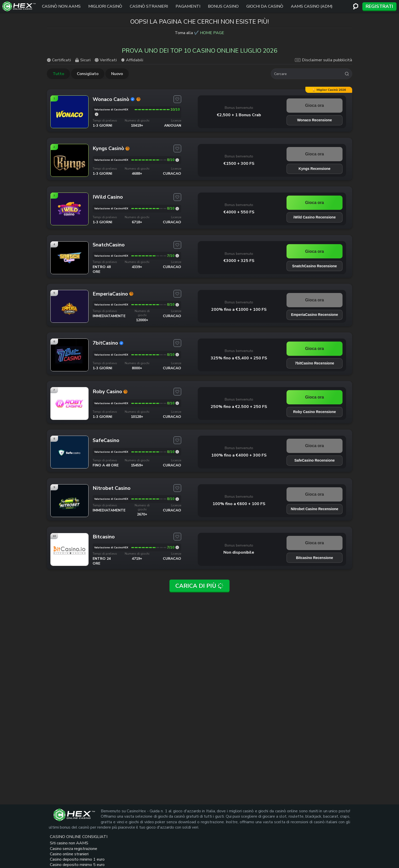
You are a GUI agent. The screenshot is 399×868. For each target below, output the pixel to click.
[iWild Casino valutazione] (177, 209)
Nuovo (117, 74)
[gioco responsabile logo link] (340, 851)
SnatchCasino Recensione (315, 266)
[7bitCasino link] (69, 369)
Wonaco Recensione (315, 120)
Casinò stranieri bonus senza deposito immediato (229, 850)
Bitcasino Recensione (315, 558)
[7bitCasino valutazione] (177, 355)
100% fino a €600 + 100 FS (239, 504)
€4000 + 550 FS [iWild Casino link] (239, 212)
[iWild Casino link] (69, 223)
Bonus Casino (223, 6)
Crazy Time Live (226, 838)
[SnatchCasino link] (69, 272)
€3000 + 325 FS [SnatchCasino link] (239, 261)
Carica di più (200, 586)
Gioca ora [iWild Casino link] (315, 203)
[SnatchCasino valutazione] (177, 256)
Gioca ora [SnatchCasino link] (315, 251)
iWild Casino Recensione (315, 217)
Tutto (58, 74)
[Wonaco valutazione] (97, 114)
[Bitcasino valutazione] (177, 547)
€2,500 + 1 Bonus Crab (239, 115)
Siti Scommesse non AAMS (230, 830)
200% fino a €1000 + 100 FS (239, 310)
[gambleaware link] (321, 839)
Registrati (379, 6)
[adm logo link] (318, 851)
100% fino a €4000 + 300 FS (239, 455)
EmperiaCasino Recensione (315, 315)
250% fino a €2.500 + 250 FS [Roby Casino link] (239, 407)
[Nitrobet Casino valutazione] (177, 499)
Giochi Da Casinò (265, 6)
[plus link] (308, 827)
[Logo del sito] (19, 6)
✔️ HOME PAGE (209, 33)
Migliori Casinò (105, 6)
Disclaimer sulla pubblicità (324, 60)
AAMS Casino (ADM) (312, 6)
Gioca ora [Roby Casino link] (315, 397)
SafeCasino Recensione (315, 460)
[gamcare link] (320, 827)
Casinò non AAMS (61, 6)
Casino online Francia (268, 844)
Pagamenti (188, 6)
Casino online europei (268, 827)
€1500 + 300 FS (239, 164)
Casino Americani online (265, 836)
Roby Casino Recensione (315, 412)
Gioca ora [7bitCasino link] (315, 349)
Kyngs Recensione (314, 169)
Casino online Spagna (268, 850)
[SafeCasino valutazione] (177, 452)
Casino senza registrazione (184, 841)
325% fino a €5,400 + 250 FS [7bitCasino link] (239, 358)
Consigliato (88, 74)
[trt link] (348, 813)
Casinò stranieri (149, 6)
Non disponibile (239, 552)
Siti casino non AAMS (185, 830)
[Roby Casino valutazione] (177, 403)
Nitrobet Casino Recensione (315, 509)
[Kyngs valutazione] (177, 160)
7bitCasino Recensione (315, 363)
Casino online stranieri (184, 852)
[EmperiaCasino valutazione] (177, 305)
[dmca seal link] (338, 827)
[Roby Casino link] (69, 418)
